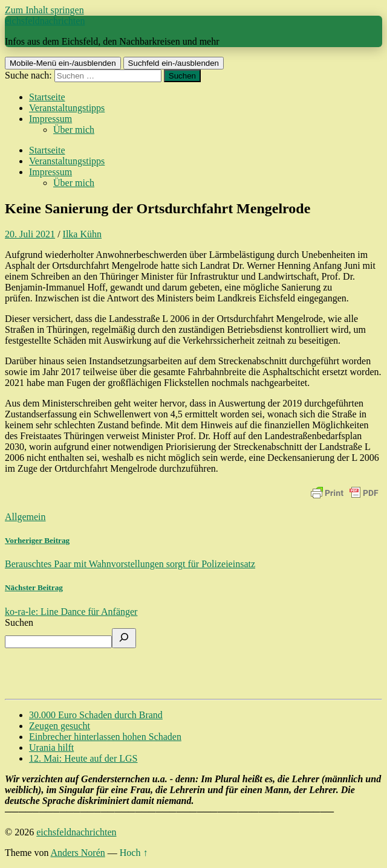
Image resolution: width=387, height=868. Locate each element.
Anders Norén (78, 853)
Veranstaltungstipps (67, 108)
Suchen (19, 622)
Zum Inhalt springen (44, 10)
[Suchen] (124, 638)
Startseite (47, 97)
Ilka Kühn (82, 234)
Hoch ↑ (134, 853)
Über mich (74, 130)
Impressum (50, 119)
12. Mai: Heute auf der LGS (83, 758)
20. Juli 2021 (30, 234)
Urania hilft (51, 747)
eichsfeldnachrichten (45, 21)
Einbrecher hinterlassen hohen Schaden (105, 737)
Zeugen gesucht (60, 726)
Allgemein (25, 517)
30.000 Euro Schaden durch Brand (96, 715)
